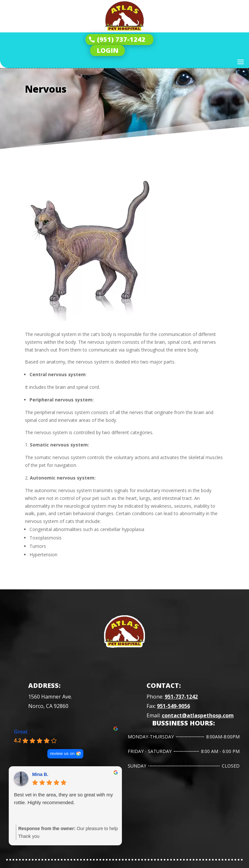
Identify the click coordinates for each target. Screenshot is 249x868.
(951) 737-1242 (121, 39)
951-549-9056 (173, 706)
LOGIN (107, 50)
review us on (62, 753)
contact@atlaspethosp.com (198, 715)
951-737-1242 (181, 697)
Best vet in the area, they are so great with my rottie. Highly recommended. (63, 799)
